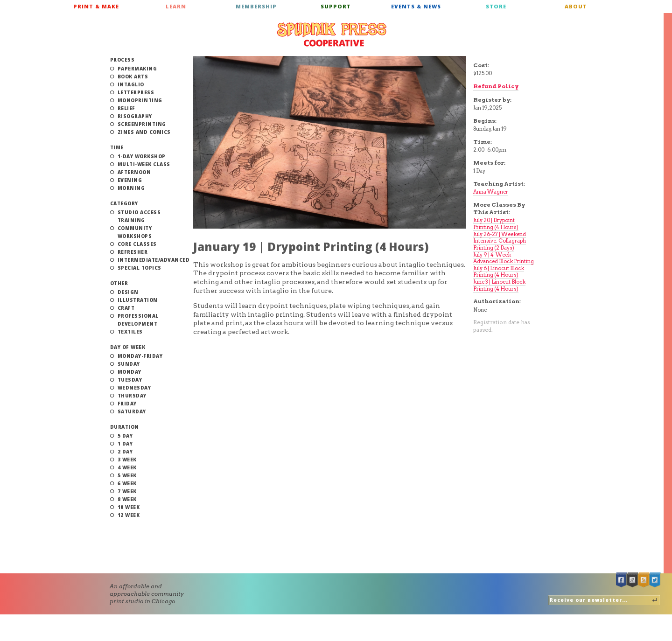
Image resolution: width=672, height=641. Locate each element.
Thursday (132, 396)
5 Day (125, 436)
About (576, 6)
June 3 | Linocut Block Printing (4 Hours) (499, 285)
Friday (127, 404)
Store (496, 6)
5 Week (127, 475)
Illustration (138, 300)
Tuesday (130, 380)
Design (128, 292)
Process (122, 60)
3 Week (127, 460)
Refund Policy (496, 86)
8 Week (127, 499)
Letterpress (136, 92)
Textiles (130, 332)
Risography (135, 116)
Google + (633, 580)
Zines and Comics (144, 132)
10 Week (129, 507)
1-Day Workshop (142, 156)
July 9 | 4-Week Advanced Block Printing (504, 258)
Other (119, 283)
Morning (131, 188)
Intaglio (131, 84)
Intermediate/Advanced (154, 260)
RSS (644, 580)
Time (117, 147)
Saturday (132, 411)
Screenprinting (142, 124)
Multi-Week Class (144, 164)
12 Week (129, 515)
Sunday (129, 364)
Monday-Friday (140, 356)
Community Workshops (135, 232)
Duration (125, 427)
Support (336, 6)
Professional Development (138, 320)
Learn (176, 6)
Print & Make (96, 6)
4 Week (127, 467)
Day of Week (128, 347)
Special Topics (140, 268)
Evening (130, 180)
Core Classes (137, 244)
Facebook (622, 580)
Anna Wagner (491, 192)
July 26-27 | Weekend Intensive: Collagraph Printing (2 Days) (500, 241)
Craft (126, 308)
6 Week (127, 483)
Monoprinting (140, 100)
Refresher (133, 252)
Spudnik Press (332, 35)
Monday (129, 372)
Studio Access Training (139, 216)
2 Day (125, 452)
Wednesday (134, 388)
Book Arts (133, 77)
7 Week (127, 491)
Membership (256, 6)
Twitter (655, 580)
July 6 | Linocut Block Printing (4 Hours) (499, 272)
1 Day (125, 444)
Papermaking (137, 69)
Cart (622, 9)
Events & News (416, 6)
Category (124, 203)
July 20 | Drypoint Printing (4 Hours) (496, 224)
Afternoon (134, 172)
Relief (126, 108)
